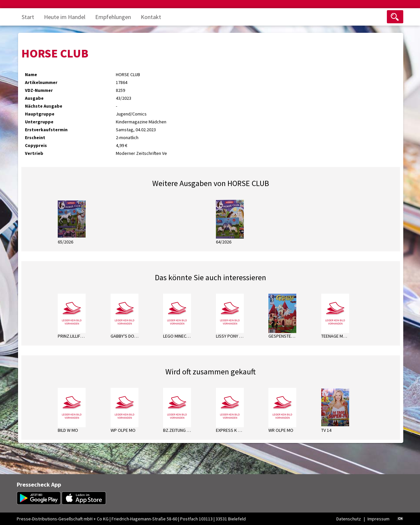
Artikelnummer (41, 82)
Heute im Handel (65, 17)
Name (31, 74)
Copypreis (36, 145)
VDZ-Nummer (39, 90)
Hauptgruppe (40, 114)
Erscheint (35, 137)
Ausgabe (34, 98)
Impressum (378, 519)
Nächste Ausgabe (44, 106)
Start (28, 17)
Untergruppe (39, 122)
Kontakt (151, 17)
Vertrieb (34, 153)
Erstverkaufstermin (46, 130)
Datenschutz (349, 519)
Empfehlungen (113, 17)
